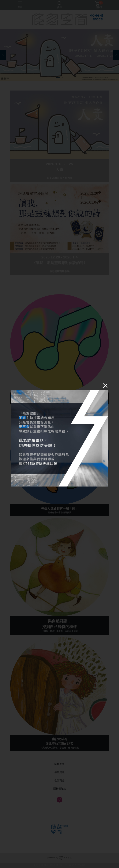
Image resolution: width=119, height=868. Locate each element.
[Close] (100, 391)
